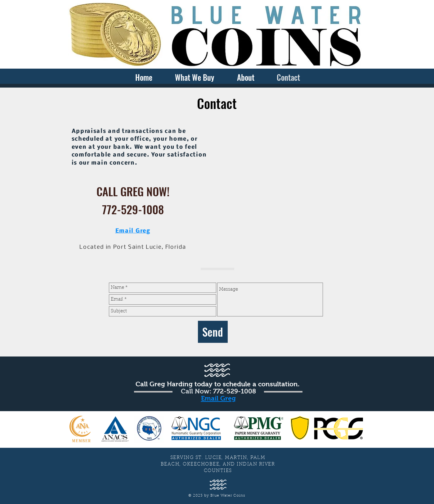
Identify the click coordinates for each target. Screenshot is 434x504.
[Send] (213, 332)
